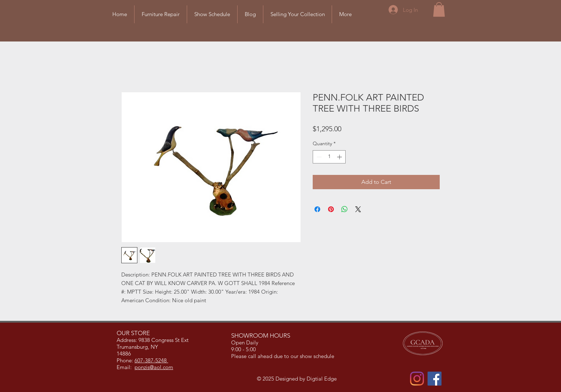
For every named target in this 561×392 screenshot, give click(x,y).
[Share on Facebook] (317, 209)
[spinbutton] (329, 157)
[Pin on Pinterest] (331, 209)
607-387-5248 (151, 360)
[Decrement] (318, 157)
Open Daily (245, 342)
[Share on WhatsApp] (345, 209)
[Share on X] (358, 209)
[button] (439, 9)
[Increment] (340, 157)
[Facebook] (435, 379)
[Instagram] (417, 379)
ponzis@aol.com (154, 367)
